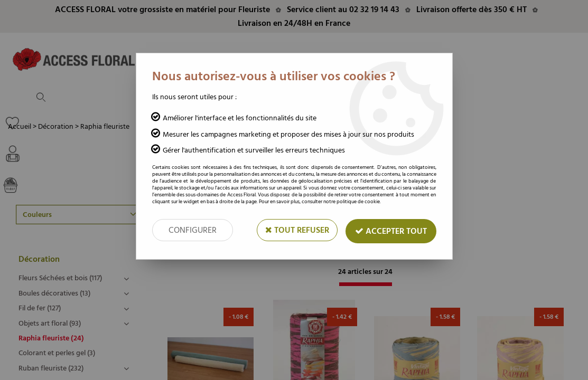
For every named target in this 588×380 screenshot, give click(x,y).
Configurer (193, 230)
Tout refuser (297, 230)
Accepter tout (391, 231)
